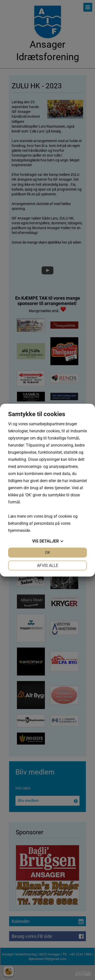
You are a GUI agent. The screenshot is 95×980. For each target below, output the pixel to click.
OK (48, 553)
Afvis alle (48, 565)
